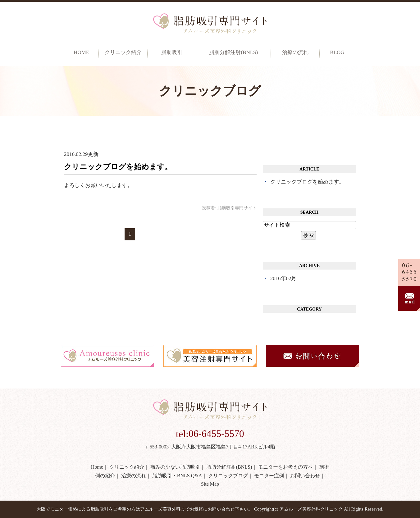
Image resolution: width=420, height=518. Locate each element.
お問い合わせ (305, 476)
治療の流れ (295, 52)
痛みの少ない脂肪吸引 (175, 467)
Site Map (210, 484)
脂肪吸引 (172, 52)
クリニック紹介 (127, 467)
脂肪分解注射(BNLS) (233, 52)
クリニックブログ (228, 476)
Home (81, 52)
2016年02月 (283, 278)
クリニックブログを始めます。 (118, 167)
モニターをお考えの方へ (285, 467)
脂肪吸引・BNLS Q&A (177, 476)
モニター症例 (269, 476)
